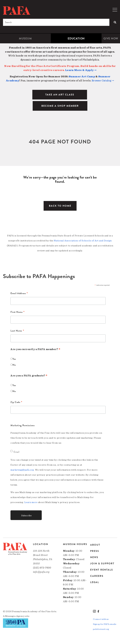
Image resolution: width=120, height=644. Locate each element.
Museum (25, 38)
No (14, 365)
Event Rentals (102, 570)
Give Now (111, 38)
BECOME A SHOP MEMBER (60, 106)
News (94, 557)
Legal (95, 582)
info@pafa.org (41, 572)
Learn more (31, 502)
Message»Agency (15, 616)
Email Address (19, 294)
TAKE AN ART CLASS (60, 95)
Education (76, 38)
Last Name (17, 331)
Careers (97, 576)
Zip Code (16, 402)
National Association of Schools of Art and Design (83, 241)
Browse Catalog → (103, 81)
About (95, 545)
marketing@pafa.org (22, 470)
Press (95, 551)
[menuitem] (25, 38)
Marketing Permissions (23, 425)
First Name (18, 312)
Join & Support (102, 564)
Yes (14, 359)
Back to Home (60, 206)
